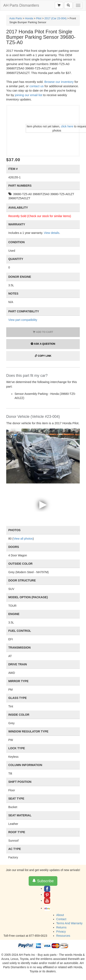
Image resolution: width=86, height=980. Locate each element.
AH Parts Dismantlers (21, 5)
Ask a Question (43, 344)
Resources (63, 936)
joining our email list (29, 95)
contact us (37, 86)
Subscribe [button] (43, 881)
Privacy (61, 932)
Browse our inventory (59, 82)
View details (52, 233)
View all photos (23, 539)
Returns (61, 927)
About (60, 915)
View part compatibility (23, 320)
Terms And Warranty (69, 923)
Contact (61, 919)
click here (67, 126)
